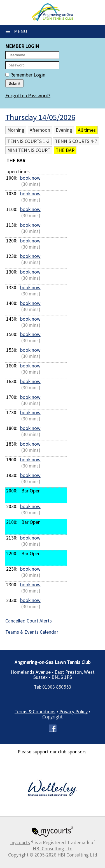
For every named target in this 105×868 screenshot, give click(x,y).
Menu (16, 31)
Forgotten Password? (28, 96)
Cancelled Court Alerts (29, 621)
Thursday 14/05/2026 (40, 117)
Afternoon (40, 130)
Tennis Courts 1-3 (28, 141)
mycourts (20, 842)
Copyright (53, 717)
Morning (16, 130)
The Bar (65, 150)
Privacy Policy (73, 712)
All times (87, 130)
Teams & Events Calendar (32, 632)
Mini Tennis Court (29, 150)
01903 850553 (57, 687)
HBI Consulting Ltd (53, 849)
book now (30, 178)
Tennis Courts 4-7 (76, 141)
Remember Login (25, 75)
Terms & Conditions (35, 712)
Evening (64, 130)
